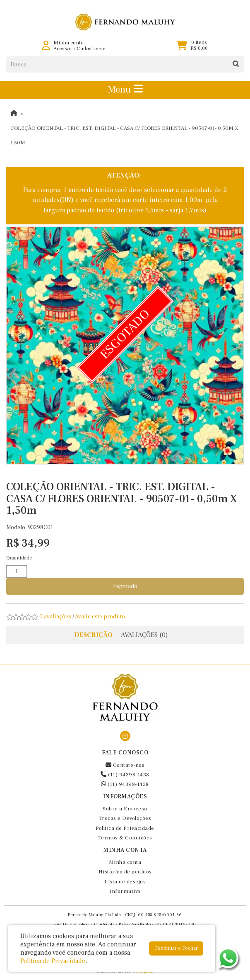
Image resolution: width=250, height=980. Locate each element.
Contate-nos (125, 765)
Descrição (93, 635)
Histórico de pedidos (125, 872)
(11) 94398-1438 (125, 775)
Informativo (125, 891)
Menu (125, 90)
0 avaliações (55, 617)
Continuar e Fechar (176, 948)
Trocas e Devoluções (125, 818)
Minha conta (125, 862)
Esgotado (125, 586)
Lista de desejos (125, 882)
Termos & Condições (125, 838)
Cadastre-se (91, 49)
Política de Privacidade (125, 828)
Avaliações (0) (144, 635)
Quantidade (19, 558)
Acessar (63, 49)
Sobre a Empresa (125, 809)
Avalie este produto (100, 617)
